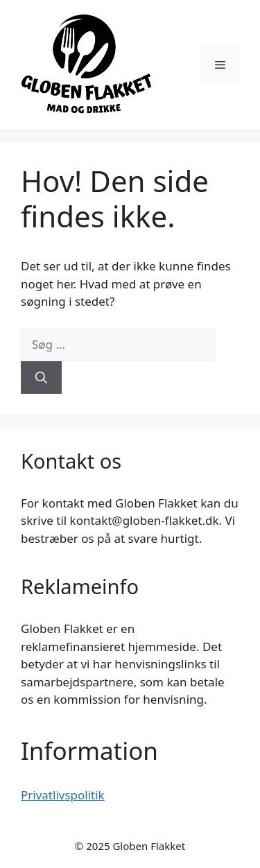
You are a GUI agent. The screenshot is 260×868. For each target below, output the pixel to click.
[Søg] (41, 378)
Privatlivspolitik (63, 795)
